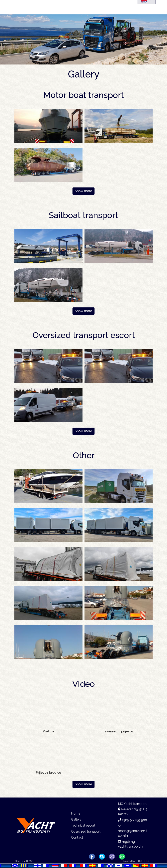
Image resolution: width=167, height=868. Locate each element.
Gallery (76, 819)
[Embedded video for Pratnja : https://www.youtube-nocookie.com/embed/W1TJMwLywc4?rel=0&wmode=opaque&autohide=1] (48, 713)
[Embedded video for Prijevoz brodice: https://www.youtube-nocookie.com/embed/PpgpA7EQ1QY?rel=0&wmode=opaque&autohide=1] (48, 754)
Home (76, 813)
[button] (48, 125)
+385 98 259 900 (134, 820)
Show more (83, 191)
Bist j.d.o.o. (144, 861)
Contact (77, 837)
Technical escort (83, 825)
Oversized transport (86, 831)
